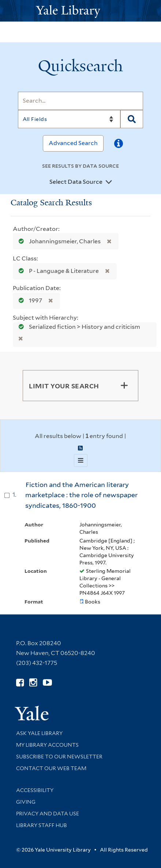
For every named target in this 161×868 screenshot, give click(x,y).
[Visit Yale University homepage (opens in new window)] (32, 711)
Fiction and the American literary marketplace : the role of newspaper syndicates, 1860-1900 (81, 495)
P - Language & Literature (57, 271)
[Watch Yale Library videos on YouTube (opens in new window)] (47, 683)
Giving (26, 802)
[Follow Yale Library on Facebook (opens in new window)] (20, 683)
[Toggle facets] (124, 385)
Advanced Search (73, 143)
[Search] (81, 101)
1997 (29, 300)
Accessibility (35, 790)
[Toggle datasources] (109, 182)
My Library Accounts (47, 745)
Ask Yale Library (39, 733)
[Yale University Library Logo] (80, 11)
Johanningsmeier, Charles (58, 241)
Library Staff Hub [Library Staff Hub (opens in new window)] (42, 825)
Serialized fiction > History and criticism (77, 327)
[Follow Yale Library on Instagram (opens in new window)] (33, 683)
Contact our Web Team (51, 768)
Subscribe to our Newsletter (59, 757)
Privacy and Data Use (48, 814)
